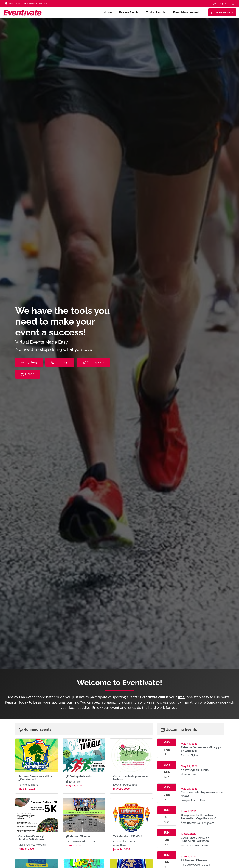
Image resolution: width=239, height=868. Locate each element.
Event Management (186, 12)
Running (60, 362)
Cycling (29, 362)
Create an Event (222, 12)
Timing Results (156, 12)
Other (28, 374)
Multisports (93, 362)
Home (108, 12)
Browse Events (129, 12)
